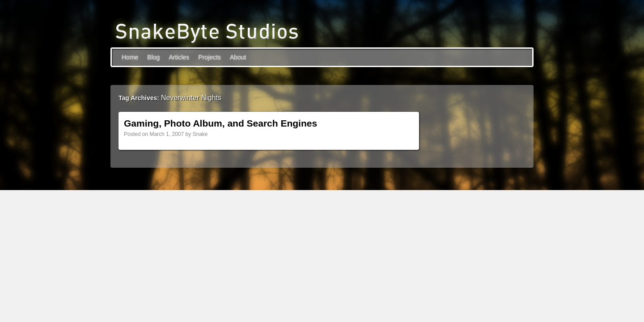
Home (130, 57)
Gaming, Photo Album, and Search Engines (220, 123)
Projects (210, 57)
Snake (200, 134)
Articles (179, 57)
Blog (153, 57)
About (238, 57)
